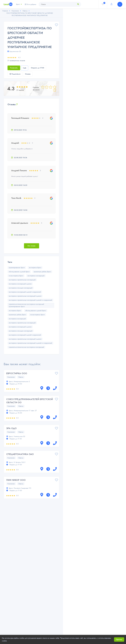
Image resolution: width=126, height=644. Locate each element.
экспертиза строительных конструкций (22, 280)
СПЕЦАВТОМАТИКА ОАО (20, 454)
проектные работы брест (42, 272)
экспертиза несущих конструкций (21, 288)
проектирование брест (17, 268)
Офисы (21, 377)
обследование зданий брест (19, 272)
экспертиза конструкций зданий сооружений (25, 292)
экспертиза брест (35, 268)
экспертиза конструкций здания (20, 284)
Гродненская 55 (14, 51)
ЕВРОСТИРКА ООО (17, 373)
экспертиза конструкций (36, 276)
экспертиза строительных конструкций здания (25, 296)
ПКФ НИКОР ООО (16, 480)
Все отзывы (32, 246)
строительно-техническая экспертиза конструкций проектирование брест (26, 305)
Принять (119, 640)
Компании (11, 377)
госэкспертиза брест (16, 276)
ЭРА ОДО (11, 428)
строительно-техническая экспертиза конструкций (26, 347)
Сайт (25, 68)
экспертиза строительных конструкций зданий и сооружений (30, 300)
